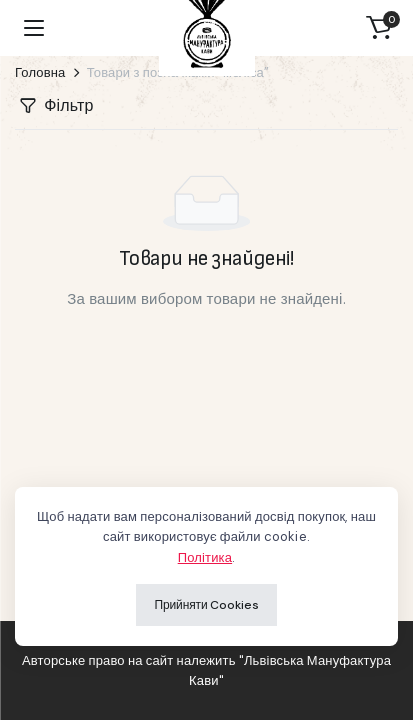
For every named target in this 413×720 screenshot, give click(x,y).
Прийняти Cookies (206, 605)
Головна (40, 72)
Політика (205, 557)
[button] (379, 28)
